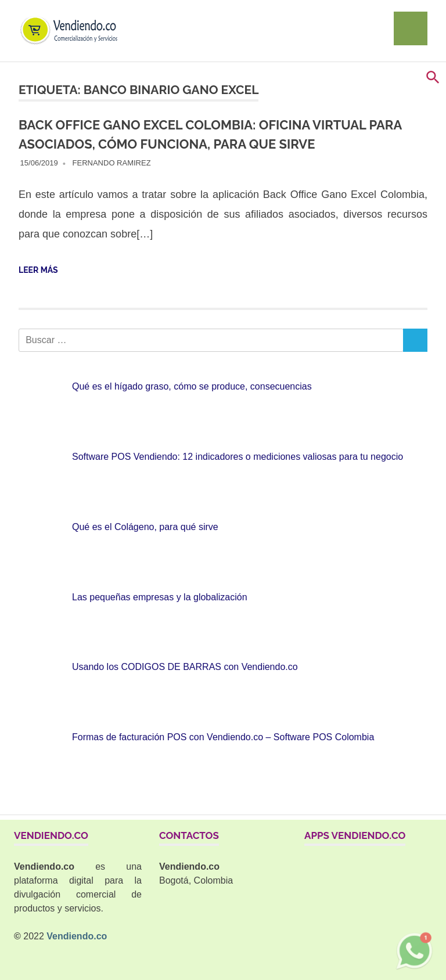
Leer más (38, 270)
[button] (433, 81)
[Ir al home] (74, 18)
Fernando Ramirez (112, 163)
